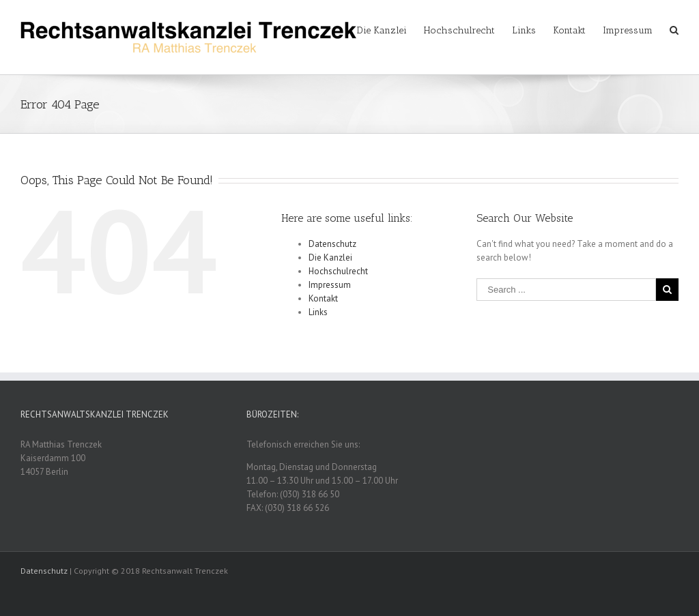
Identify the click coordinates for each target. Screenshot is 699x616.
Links (318, 312)
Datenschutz (332, 244)
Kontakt (323, 298)
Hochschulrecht (338, 271)
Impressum (330, 285)
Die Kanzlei (330, 258)
